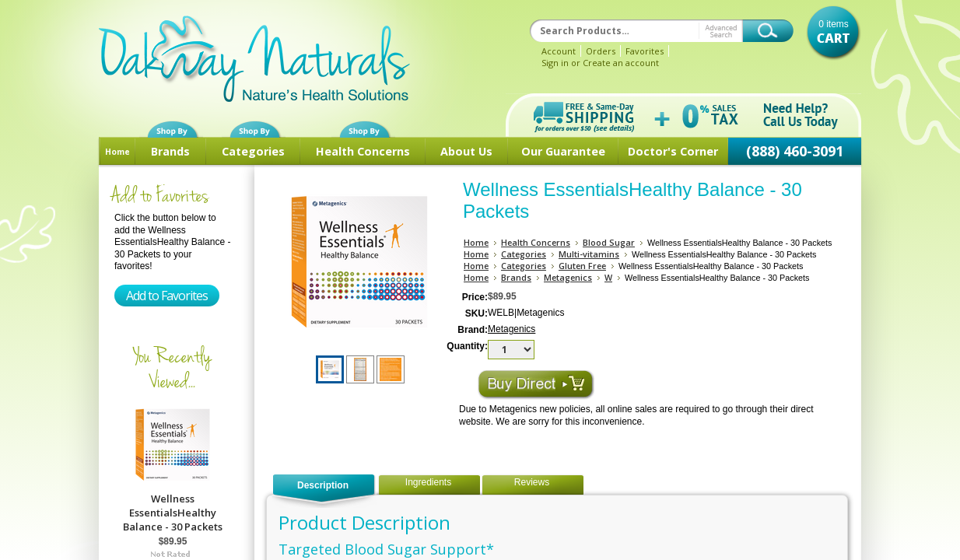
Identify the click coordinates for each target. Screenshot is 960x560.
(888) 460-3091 (795, 151)
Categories (253, 151)
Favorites (645, 51)
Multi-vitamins (589, 254)
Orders (601, 51)
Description (323, 485)
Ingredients (428, 482)
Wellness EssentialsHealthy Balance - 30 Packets (173, 513)
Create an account (621, 63)
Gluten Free (582, 266)
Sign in (555, 63)
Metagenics (568, 277)
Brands (170, 151)
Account (559, 51)
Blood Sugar (609, 242)
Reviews (532, 482)
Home (117, 152)
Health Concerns (363, 151)
